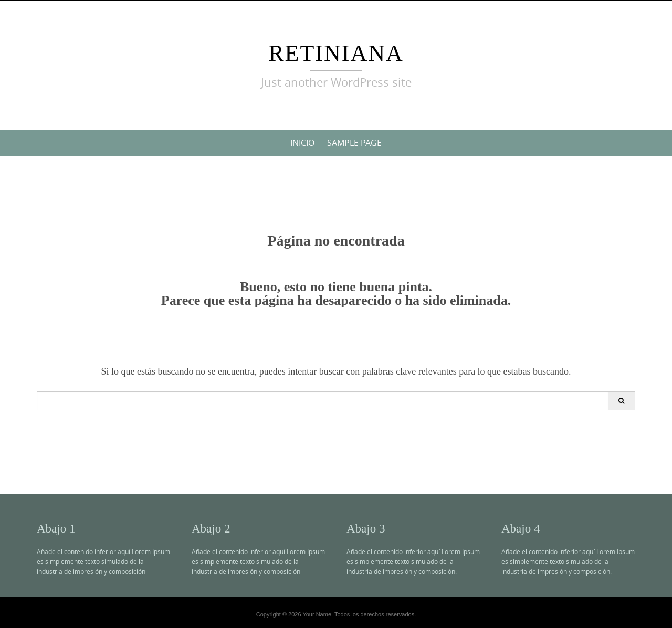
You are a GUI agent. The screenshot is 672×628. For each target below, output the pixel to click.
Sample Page (354, 143)
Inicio (302, 143)
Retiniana (336, 53)
